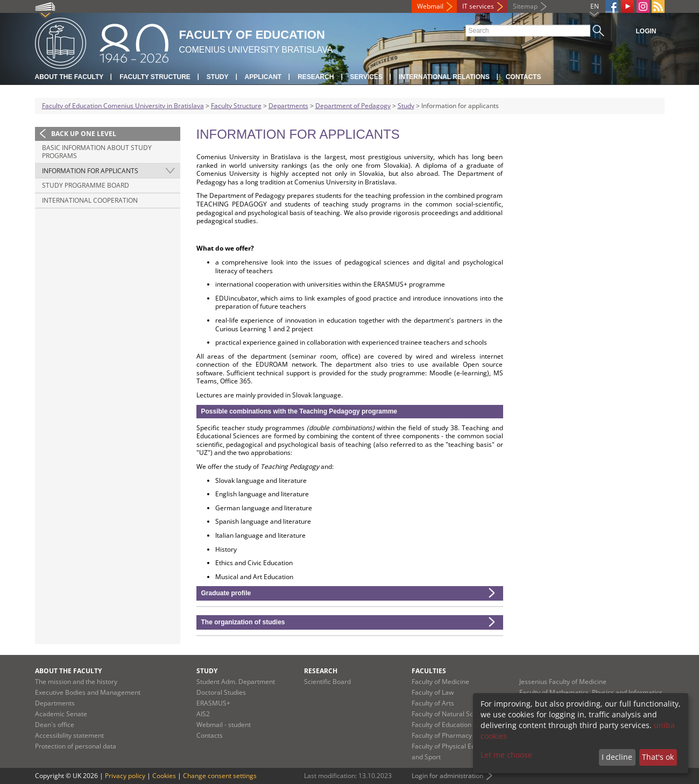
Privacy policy (125, 776)
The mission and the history (76, 682)
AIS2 (203, 714)
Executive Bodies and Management (88, 692)
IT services (478, 6)
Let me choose (506, 755)
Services (366, 77)
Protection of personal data (76, 746)
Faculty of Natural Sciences (452, 714)
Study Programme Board (86, 185)
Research (316, 77)
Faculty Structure (155, 77)
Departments (288, 106)
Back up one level (84, 134)
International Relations (444, 77)
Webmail (430, 6)
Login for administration (447, 776)
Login (646, 31)
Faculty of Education (442, 725)
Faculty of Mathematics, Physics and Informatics (591, 692)
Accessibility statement (69, 735)
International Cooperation (90, 200)
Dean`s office (55, 725)
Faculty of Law (433, 692)
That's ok (658, 757)
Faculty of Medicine (440, 682)
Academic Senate (61, 714)
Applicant (263, 77)
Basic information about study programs (97, 152)
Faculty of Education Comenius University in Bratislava (123, 106)
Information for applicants (90, 171)
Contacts (524, 77)
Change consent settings (220, 776)
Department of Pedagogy (353, 106)
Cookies (164, 776)
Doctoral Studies (221, 692)
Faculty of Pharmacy (442, 735)
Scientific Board (327, 682)
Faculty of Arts (433, 703)
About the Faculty (69, 77)
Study (218, 77)
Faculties (429, 671)
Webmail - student (224, 725)
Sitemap (525, 6)
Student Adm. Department (236, 682)
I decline (617, 757)
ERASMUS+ (213, 703)
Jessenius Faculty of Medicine (563, 682)
